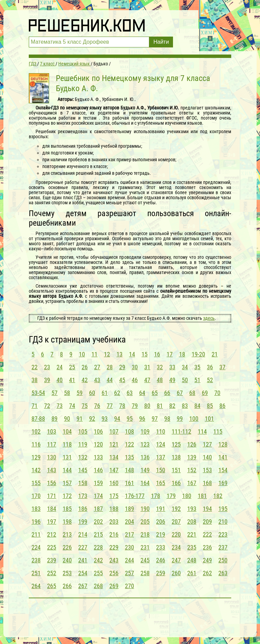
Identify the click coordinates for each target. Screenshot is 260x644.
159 (98, 483)
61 (105, 393)
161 (129, 483)
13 (120, 354)
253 (67, 573)
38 (35, 380)
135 (129, 457)
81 (160, 406)
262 (207, 573)
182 (218, 496)
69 (205, 393)
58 (67, 393)
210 (223, 522)
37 (222, 367)
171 (52, 496)
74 (72, 406)
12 (107, 354)
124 (161, 444)
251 (36, 573)
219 (161, 534)
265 (52, 586)
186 (83, 509)
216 (114, 534)
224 (36, 547)
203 (114, 522)
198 (67, 522)
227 (83, 547)
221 (192, 534)
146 (98, 470)
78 (122, 406)
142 (36, 470)
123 (145, 444)
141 (223, 457)
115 (218, 431)
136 (145, 457)
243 (114, 560)
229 (114, 547)
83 (185, 406)
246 (161, 560)
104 (67, 431)
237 (223, 547)
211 (36, 534)
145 (83, 470)
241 (83, 560)
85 (210, 406)
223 (223, 534)
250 (223, 560)
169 (223, 483)
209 (207, 522)
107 (114, 431)
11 (94, 354)
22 (35, 367)
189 (129, 509)
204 (129, 522)
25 (72, 367)
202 (98, 522)
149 (145, 470)
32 (160, 367)
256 (114, 573)
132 (83, 457)
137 (161, 457)
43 (97, 380)
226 (67, 547)
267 (83, 586)
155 (36, 483)
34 (185, 367)
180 (187, 496)
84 (197, 406)
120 (98, 444)
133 (98, 457)
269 (114, 586)
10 (82, 354)
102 (36, 431)
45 (122, 380)
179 (171, 496)
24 (60, 367)
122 (129, 444)
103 (52, 431)
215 (98, 534)
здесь (209, 318)
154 (223, 470)
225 (52, 547)
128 (223, 444)
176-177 (135, 496)
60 (92, 393)
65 (155, 393)
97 (155, 419)
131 (67, 457)
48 (160, 380)
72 (47, 406)
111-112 (181, 431)
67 (180, 393)
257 (129, 573)
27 (97, 367)
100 (194, 419)
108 (129, 431)
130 (52, 457)
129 (36, 457)
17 (170, 354)
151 (176, 470)
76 (97, 406)
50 (185, 380)
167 (192, 483)
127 (207, 444)
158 (83, 483)
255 (98, 573)
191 (161, 509)
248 (192, 560)
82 (172, 406)
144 (67, 470)
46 (135, 380)
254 (83, 573)
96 (142, 419)
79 (135, 406)
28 (110, 367)
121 (114, 444)
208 (192, 522)
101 (209, 419)
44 (110, 380)
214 (83, 534)
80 (147, 406)
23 (47, 367)
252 (52, 573)
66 (167, 393)
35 (197, 367)
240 (67, 560)
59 (80, 393)
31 (147, 367)
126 (192, 444)
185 (67, 509)
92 (92, 419)
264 (36, 586)
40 (60, 380)
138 (176, 457)
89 (55, 419)
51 (197, 380)
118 (67, 444)
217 (129, 534)
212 (52, 534)
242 (98, 560)
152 (192, 470)
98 (167, 419)
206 (161, 522)
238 (36, 560)
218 (145, 534)
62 (117, 393)
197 (52, 522)
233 (161, 547)
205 (145, 522)
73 (60, 406)
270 (129, 586)
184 (52, 509)
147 (114, 470)
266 (67, 586)
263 (223, 573)
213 (67, 534)
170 (36, 496)
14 (132, 354)
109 (145, 431)
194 (207, 509)
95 (130, 419)
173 (83, 496)
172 (67, 496)
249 (207, 560)
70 (217, 393)
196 (36, 522)
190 (145, 509)
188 (114, 509)
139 (192, 457)
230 (129, 547)
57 (55, 393)
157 (67, 483)
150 (161, 470)
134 (114, 457)
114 (202, 431)
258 (145, 573)
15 (145, 354)
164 (145, 483)
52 (210, 380)
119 (83, 444)
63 (130, 393)
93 (105, 419)
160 (114, 483)
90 (67, 419)
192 (176, 509)
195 (223, 509)
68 (192, 393)
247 (176, 560)
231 (145, 547)
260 (176, 573)
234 (176, 547)
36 (210, 367)
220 (176, 534)
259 (161, 573)
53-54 (38, 393)
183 (36, 509)
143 (52, 470)
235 (192, 547)
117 (52, 444)
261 (192, 573)
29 (122, 367)
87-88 (38, 419)
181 (202, 496)
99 (180, 419)
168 (207, 483)
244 (129, 560)
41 (72, 380)
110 (161, 431)
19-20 (198, 354)
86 (222, 406)
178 (156, 496)
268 (98, 586)
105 (83, 431)
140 (207, 457)
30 (135, 367)
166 (176, 483)
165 (161, 483)
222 (207, 534)
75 (85, 406)
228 (98, 547)
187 (98, 509)
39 (47, 380)
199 (83, 522)
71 (35, 406)
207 (176, 522)
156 (52, 483)
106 (98, 431)
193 (192, 509)
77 (110, 406)
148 (129, 470)
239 (52, 560)
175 (114, 496)
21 (215, 354)
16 (157, 354)
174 (98, 496)
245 (145, 560)
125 (176, 444)
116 (36, 444)
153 (207, 470)
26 (85, 367)
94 (117, 419)
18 (182, 354)
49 (172, 380)
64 (142, 393)
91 (80, 419)
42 (85, 380)
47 (147, 380)
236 (207, 547)
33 (172, 367)
